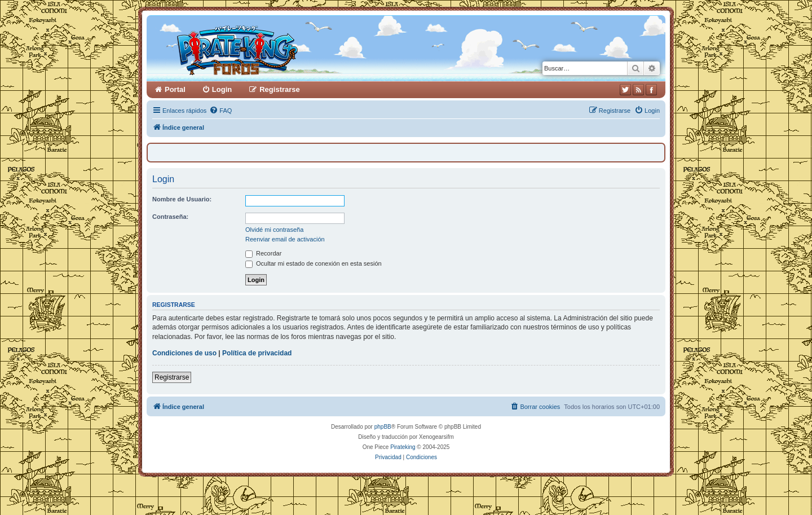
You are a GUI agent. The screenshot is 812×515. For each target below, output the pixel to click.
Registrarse (172, 377)
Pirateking (403, 447)
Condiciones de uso (184, 353)
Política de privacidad (257, 353)
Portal (175, 89)
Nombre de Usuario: (182, 199)
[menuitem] (220, 111)
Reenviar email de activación (285, 239)
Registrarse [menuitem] (280, 89)
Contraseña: (170, 217)
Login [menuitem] (222, 89)
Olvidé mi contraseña (274, 230)
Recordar (263, 253)
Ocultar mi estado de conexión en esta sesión (314, 263)
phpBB (383, 427)
